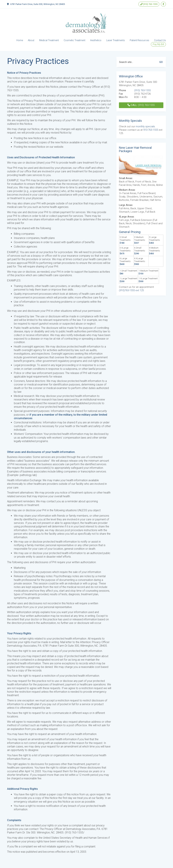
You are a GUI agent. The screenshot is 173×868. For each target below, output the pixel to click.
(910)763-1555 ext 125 (131, 290)
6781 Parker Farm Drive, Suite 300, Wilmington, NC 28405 (38, 4)
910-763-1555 (151, 130)
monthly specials (145, 126)
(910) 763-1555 (149, 4)
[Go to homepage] (86, 23)
